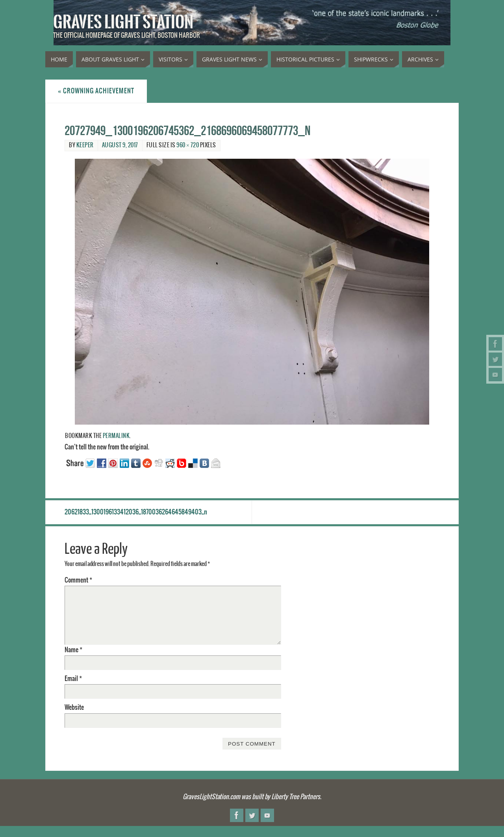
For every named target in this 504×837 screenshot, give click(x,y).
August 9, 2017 (120, 145)
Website (74, 707)
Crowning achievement (96, 91)
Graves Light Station (123, 22)
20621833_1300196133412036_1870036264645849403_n (136, 512)
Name (73, 650)
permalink (116, 436)
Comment (78, 580)
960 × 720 (188, 145)
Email (73, 679)
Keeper (85, 145)
